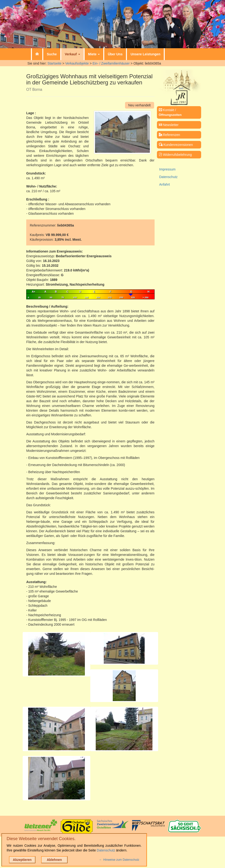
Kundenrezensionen (176, 145)
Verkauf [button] (72, 54)
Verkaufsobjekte (77, 63)
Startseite (54, 63)
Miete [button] (94, 54)
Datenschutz (169, 177)
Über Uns (115, 54)
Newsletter (169, 125)
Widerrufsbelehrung (175, 155)
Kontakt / (170, 112)
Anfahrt (165, 184)
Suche (52, 54)
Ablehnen (54, 860)
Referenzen (169, 135)
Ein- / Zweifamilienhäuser (111, 63)
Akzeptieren (22, 860)
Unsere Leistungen (145, 54)
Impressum (167, 169)
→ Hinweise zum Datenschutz (119, 860)
